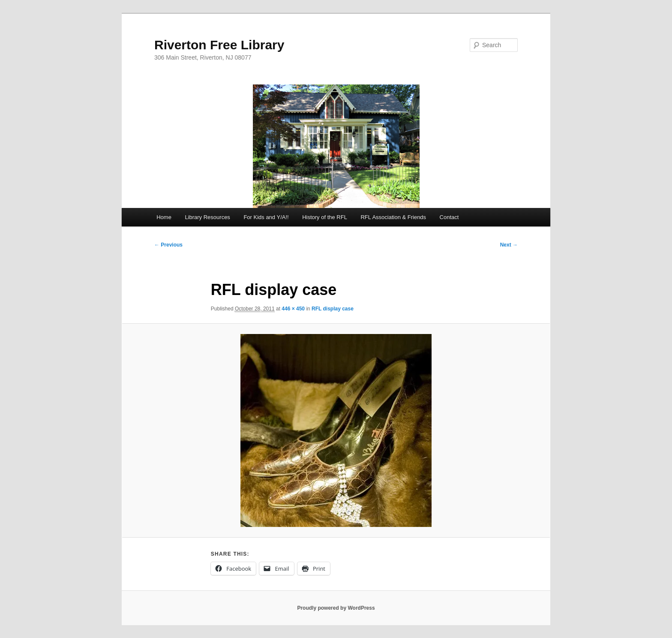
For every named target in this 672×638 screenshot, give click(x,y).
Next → (509, 245)
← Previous (168, 245)
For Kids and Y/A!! (266, 217)
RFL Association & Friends (393, 217)
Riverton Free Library (219, 45)
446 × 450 (293, 309)
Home (164, 217)
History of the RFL (325, 217)
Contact (449, 217)
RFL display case (333, 309)
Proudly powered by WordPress (336, 608)
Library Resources (207, 217)
